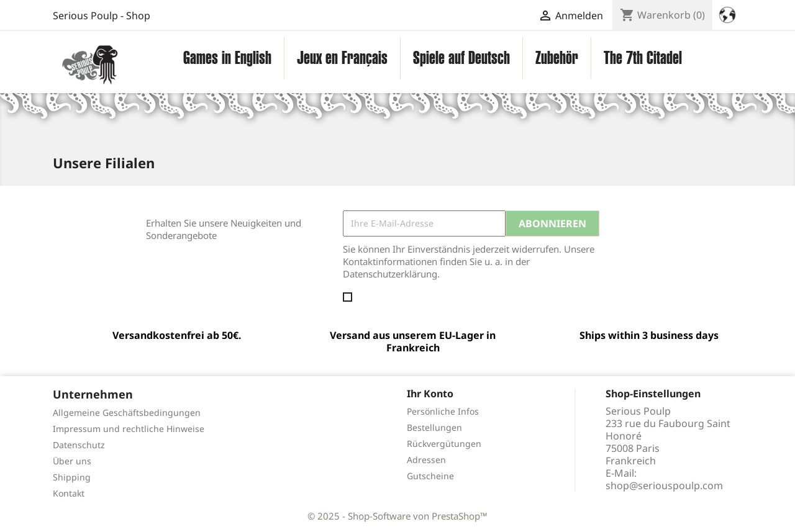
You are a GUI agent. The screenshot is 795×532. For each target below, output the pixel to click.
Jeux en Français (342, 58)
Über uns (72, 461)
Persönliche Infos (443, 411)
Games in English (227, 58)
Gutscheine (430, 476)
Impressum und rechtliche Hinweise (129, 429)
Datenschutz (79, 445)
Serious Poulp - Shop (102, 16)
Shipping (72, 477)
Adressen (426, 460)
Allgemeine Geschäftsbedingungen (127, 413)
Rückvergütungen (444, 444)
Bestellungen (434, 427)
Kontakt (69, 493)
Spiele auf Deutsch (461, 58)
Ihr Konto (430, 394)
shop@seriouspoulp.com (664, 485)
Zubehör (557, 58)
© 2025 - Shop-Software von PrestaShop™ (397, 516)
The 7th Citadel (643, 58)
